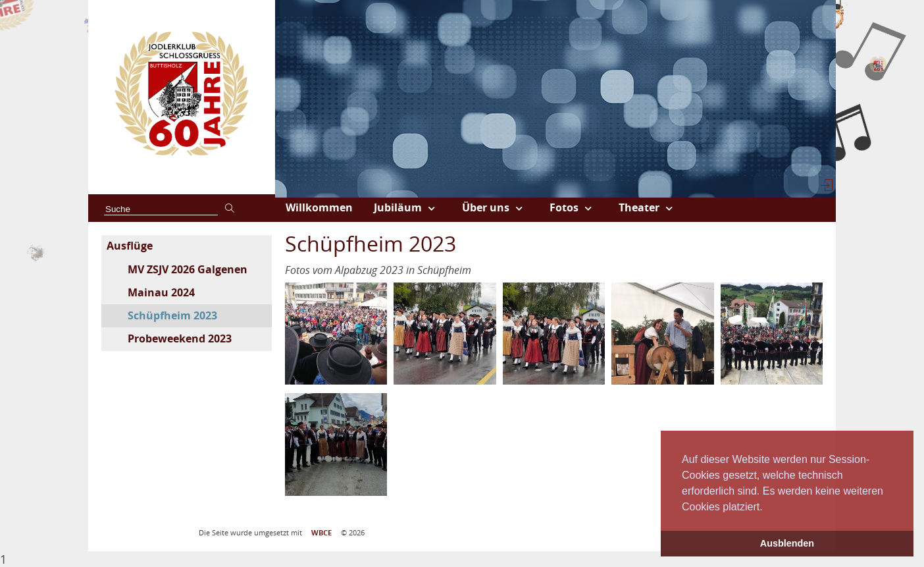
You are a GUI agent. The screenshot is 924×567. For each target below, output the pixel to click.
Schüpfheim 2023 (172, 315)
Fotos (564, 207)
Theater (639, 207)
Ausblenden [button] (787, 543)
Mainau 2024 (161, 292)
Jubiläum (398, 207)
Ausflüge (130, 246)
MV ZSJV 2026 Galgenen (188, 269)
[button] (767, 508)
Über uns (486, 207)
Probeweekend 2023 (180, 338)
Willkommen (319, 207)
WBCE (321, 533)
